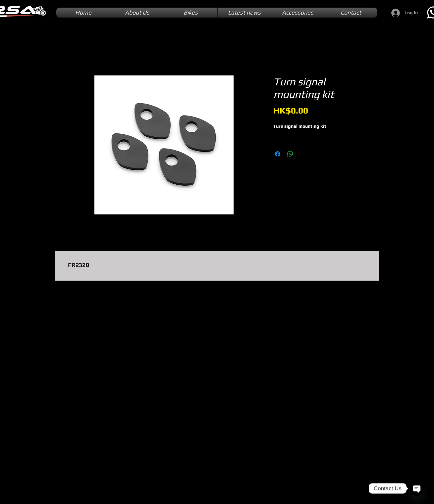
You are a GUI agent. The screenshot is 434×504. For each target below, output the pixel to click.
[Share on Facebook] (278, 154)
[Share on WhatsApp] (290, 154)
